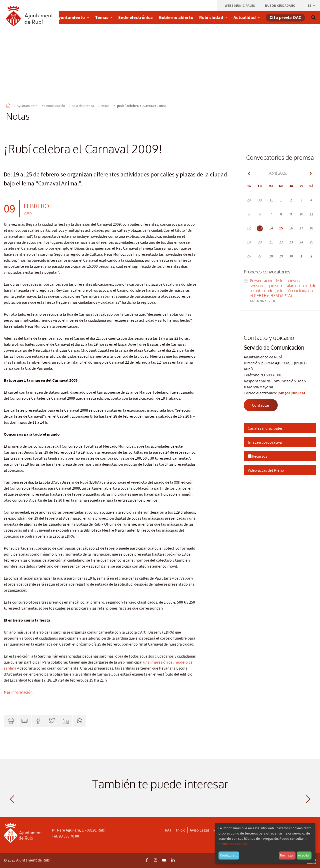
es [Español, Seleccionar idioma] (312, 5)
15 (281, 228)
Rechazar (287, 855)
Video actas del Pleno (266, 470)
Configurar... (229, 855)
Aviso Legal (199, 830)
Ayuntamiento (27, 106)
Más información (18, 692)
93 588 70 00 (69, 836)
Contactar (261, 405)
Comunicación (55, 106)
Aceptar (304, 855)
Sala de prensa (83, 106)
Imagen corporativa (265, 442)
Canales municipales (265, 428)
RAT (168, 830)
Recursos (257, 456)
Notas (105, 106)
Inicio (181, 830)
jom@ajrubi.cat (291, 393)
